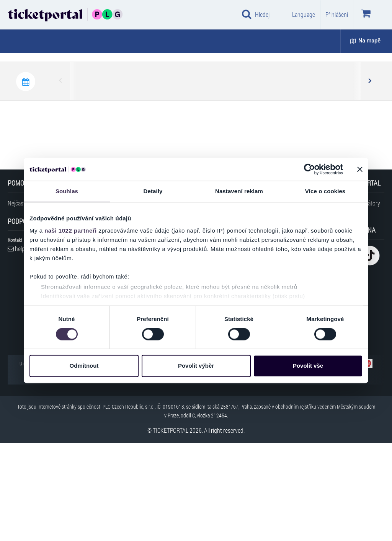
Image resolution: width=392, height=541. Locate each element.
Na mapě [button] (365, 41)
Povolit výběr (196, 366)
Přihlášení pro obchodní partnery (100, 411)
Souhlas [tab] (67, 191)
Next (369, 179)
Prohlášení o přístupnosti (86, 430)
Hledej (256, 14)
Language (304, 14)
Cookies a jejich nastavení (90, 392)
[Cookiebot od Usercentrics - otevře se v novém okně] (310, 169)
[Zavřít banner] (360, 169)
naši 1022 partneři (71, 231)
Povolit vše (308, 366)
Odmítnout (84, 366)
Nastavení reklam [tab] (239, 191)
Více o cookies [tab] (325, 191)
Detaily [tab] (153, 191)
